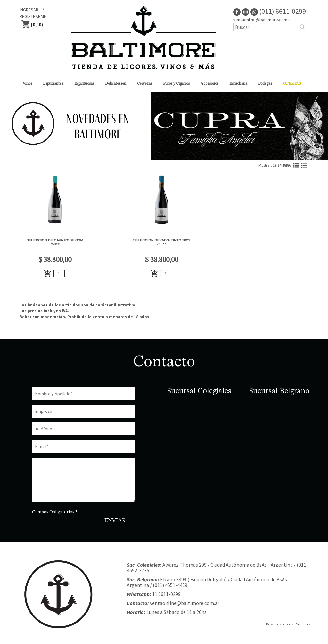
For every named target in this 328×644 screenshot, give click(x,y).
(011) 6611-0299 (278, 11)
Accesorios (209, 84)
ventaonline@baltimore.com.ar (263, 20)
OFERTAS (292, 84)
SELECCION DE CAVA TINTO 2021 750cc (161, 242)
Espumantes (53, 84)
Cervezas (145, 84)
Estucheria (238, 84)
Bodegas (265, 84)
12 (275, 165)
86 (289, 165)
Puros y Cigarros (176, 84)
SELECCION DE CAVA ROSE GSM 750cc (55, 242)
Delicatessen (116, 84)
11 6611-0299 (166, 594)
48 (284, 165)
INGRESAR (29, 10)
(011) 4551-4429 (170, 585)
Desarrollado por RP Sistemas (288, 624)
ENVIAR (115, 521)
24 (279, 165)
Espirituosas (84, 84)
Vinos (27, 84)
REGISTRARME (33, 16)
